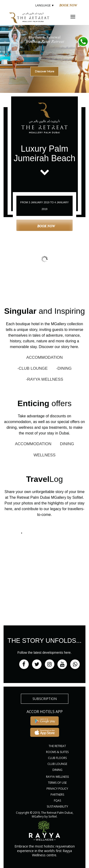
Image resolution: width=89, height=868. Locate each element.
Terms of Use (57, 783)
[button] (44, 51)
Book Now (68, 5)
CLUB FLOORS (57, 758)
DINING (67, 444)
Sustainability (57, 806)
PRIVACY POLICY (57, 789)
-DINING (64, 368)
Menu (76, 17)
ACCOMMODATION (45, 357)
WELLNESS (44, 455)
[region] (44, 57)
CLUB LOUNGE (57, 764)
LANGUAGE (44, 5)
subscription (45, 699)
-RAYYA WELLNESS (44, 379)
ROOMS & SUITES (57, 752)
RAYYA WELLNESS (57, 777)
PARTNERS (57, 795)
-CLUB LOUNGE (33, 368)
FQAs (57, 801)
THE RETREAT (57, 746)
